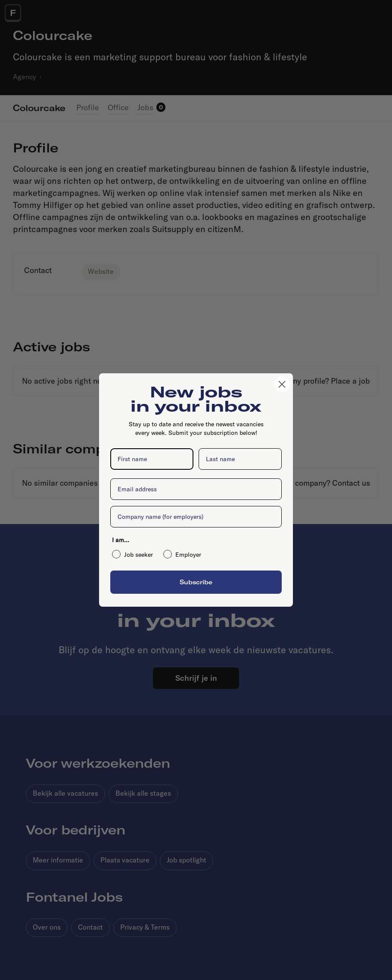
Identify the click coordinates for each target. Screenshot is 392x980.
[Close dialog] (282, 384)
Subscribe (196, 582)
